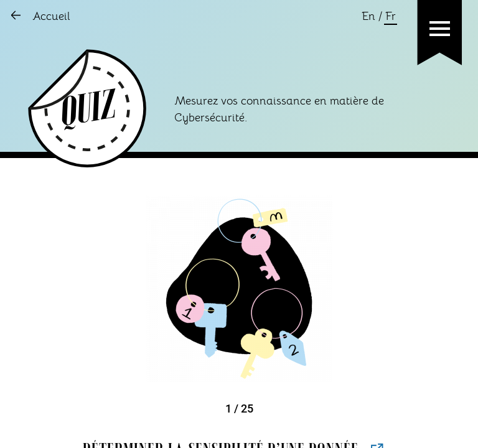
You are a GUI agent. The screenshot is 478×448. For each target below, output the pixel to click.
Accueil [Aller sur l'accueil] (51, 17)
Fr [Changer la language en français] (391, 17)
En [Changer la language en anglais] (368, 17)
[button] (440, 29)
